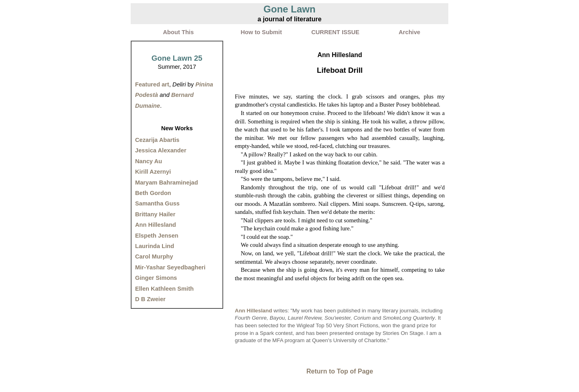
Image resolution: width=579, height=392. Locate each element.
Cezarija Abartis (157, 140)
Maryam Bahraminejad (166, 183)
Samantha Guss (157, 203)
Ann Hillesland (156, 225)
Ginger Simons (156, 278)
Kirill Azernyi (153, 172)
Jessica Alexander (161, 150)
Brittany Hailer (155, 214)
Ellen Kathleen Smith (164, 289)
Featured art (152, 84)
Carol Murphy (154, 257)
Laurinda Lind (155, 246)
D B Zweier (150, 299)
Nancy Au (149, 161)
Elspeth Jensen (157, 236)
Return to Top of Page (340, 371)
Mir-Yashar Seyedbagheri (170, 267)
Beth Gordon (153, 193)
